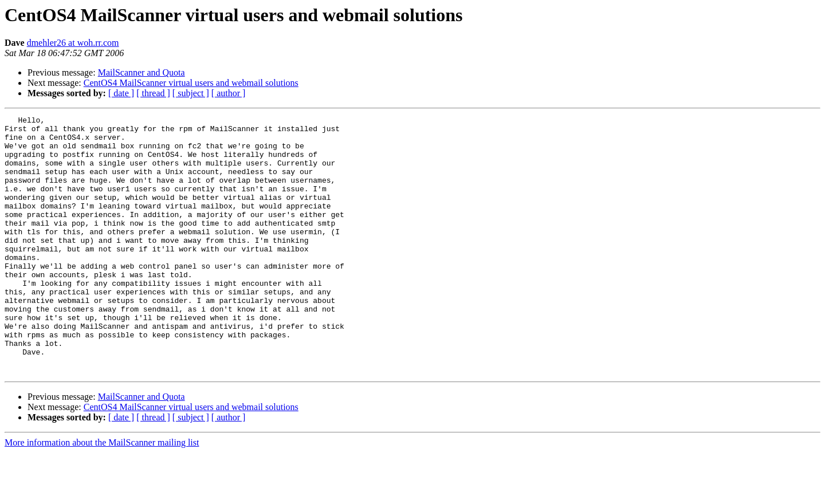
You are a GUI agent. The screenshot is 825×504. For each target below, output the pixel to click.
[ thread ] (153, 93)
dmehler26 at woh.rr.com (73, 43)
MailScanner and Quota (142, 72)
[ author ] (229, 93)
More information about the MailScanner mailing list (102, 494)
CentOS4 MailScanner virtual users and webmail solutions (191, 83)
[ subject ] (191, 93)
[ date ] (121, 93)
